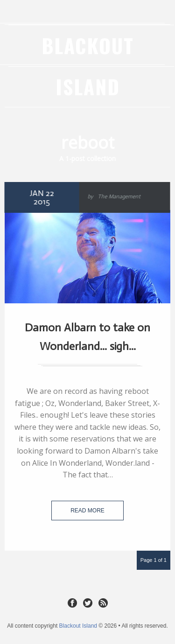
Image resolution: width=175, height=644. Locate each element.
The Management (118, 196)
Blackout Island (78, 626)
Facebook (72, 602)
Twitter (88, 602)
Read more (87, 511)
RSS (103, 602)
